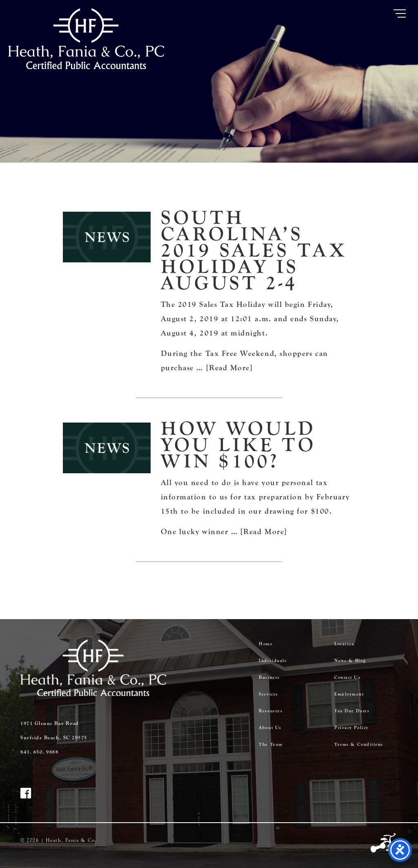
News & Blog (350, 661)
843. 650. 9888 (40, 752)
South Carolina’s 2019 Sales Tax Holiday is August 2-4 (254, 251)
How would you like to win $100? (238, 445)
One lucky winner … (201, 532)
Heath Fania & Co (86, 39)
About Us (270, 728)
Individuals (273, 661)
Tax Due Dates (352, 711)
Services (268, 694)
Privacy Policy (351, 728)
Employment (349, 694)
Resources (271, 711)
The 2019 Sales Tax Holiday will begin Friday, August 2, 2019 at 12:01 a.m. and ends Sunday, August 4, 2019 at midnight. (250, 319)
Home (266, 644)
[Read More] (230, 368)
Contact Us (347, 677)
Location (344, 644)
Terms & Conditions (359, 744)
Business (269, 677)
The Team (271, 744)
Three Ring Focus (384, 843)
